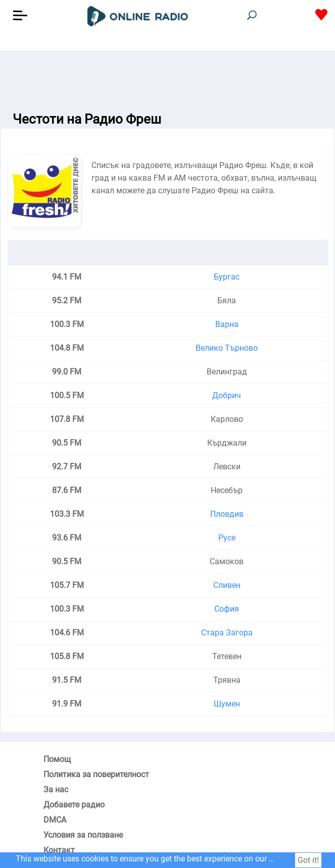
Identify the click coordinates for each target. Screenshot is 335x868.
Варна (227, 324)
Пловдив (227, 514)
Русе (227, 538)
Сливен (227, 585)
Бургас (227, 277)
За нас (56, 790)
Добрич (227, 395)
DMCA (55, 820)
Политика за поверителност (96, 774)
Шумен (227, 704)
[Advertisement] (167, 76)
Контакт (59, 850)
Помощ (57, 759)
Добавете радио (74, 805)
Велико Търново (227, 348)
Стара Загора (227, 633)
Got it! (308, 860)
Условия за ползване (83, 835)
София (227, 609)
